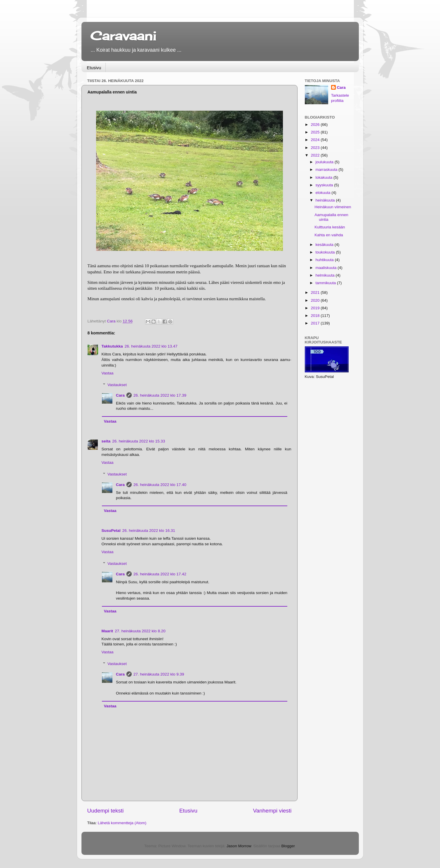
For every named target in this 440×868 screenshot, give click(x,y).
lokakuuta (325, 177)
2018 (316, 316)
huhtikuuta (325, 260)
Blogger (288, 846)
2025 (316, 132)
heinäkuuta (326, 200)
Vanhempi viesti (272, 811)
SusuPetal (111, 531)
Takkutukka (112, 346)
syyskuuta (325, 185)
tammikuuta (326, 283)
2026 (316, 125)
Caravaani (123, 36)
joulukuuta (325, 162)
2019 (316, 308)
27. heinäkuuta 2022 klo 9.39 (159, 674)
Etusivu (94, 68)
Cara (120, 395)
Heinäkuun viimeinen (333, 207)
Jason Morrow (239, 846)
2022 (316, 155)
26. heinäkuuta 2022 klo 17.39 (160, 395)
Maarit (107, 631)
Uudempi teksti (106, 811)
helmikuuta (326, 275)
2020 (316, 300)
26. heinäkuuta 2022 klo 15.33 (139, 441)
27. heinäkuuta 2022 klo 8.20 (140, 631)
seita (106, 441)
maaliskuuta (327, 268)
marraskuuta (327, 170)
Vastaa (108, 373)
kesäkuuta (325, 245)
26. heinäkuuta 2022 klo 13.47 (151, 346)
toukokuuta (326, 252)
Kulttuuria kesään (330, 227)
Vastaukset (117, 385)
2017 (316, 323)
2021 (316, 292)
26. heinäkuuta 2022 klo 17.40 (160, 485)
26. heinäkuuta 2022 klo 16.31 (149, 531)
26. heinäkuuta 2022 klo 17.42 (160, 574)
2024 (316, 140)
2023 (316, 148)
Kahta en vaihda (329, 235)
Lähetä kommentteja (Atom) (122, 823)
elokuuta (324, 193)
